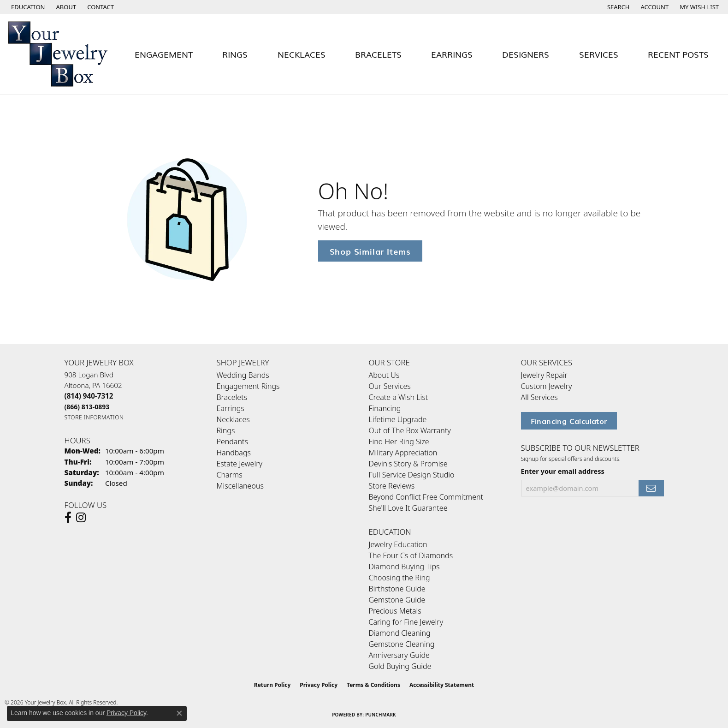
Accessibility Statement (442, 685)
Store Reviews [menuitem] (392, 486)
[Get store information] (94, 417)
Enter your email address (563, 471)
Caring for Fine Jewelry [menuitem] (406, 622)
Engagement (164, 54)
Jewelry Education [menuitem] (398, 544)
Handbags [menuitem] (234, 453)
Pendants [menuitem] (232, 442)
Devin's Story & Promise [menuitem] (408, 464)
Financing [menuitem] (385, 408)
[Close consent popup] (179, 713)
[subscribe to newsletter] (651, 488)
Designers (526, 54)
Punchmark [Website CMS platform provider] (381, 715)
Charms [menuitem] (230, 475)
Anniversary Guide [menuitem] (399, 655)
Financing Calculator (569, 421)
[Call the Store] (89, 396)
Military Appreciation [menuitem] (403, 453)
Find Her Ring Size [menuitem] (399, 442)
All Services (539, 397)
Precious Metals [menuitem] (395, 611)
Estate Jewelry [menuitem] (240, 464)
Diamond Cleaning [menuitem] (400, 633)
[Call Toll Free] (87, 407)
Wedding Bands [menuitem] (243, 375)
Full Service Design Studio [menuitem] (412, 475)
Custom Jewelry (547, 386)
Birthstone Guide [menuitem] (397, 589)
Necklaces (302, 54)
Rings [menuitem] (226, 430)
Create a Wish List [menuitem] (399, 397)
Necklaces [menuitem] (233, 419)
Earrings (452, 54)
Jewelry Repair (544, 375)
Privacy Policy (319, 685)
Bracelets (378, 54)
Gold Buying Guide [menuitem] (400, 666)
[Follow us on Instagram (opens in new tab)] (81, 518)
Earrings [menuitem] (231, 408)
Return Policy (272, 685)
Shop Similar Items (370, 251)
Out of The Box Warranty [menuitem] (410, 430)
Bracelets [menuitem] (232, 397)
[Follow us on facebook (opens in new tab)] (68, 518)
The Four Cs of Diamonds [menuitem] (411, 555)
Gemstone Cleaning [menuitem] (402, 644)
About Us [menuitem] (384, 375)
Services (599, 54)
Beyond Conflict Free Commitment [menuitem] (426, 497)
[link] (65, 7)
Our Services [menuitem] (390, 386)
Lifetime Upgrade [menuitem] (398, 419)
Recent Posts (678, 54)
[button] (27, 7)
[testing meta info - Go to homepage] (58, 54)
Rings (235, 54)
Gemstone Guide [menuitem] (397, 600)
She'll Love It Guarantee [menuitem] (408, 508)
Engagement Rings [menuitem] (248, 386)
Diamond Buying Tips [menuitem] (404, 567)
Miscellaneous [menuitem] (240, 486)
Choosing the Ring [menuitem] (400, 578)
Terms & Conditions (373, 685)
